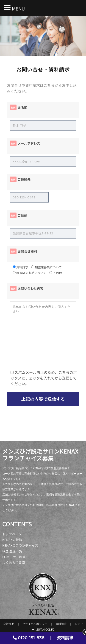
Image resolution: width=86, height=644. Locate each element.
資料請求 (65, 638)
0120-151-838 (31, 638)
